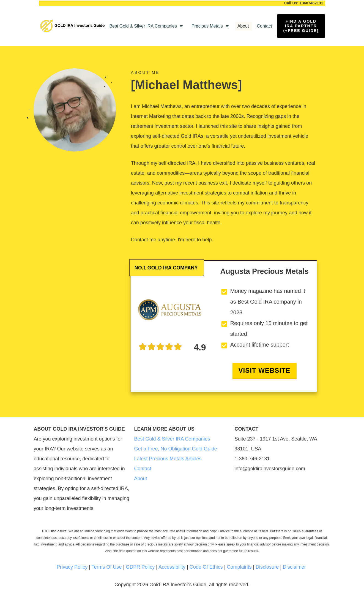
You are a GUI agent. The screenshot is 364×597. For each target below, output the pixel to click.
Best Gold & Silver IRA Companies (172, 439)
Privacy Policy (72, 567)
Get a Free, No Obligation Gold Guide (176, 449)
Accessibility (172, 567)
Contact (143, 469)
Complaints (239, 567)
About (141, 479)
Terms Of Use (107, 567)
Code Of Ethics (206, 567)
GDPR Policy (140, 567)
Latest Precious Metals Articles (168, 459)
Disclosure (267, 567)
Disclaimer (294, 567)
